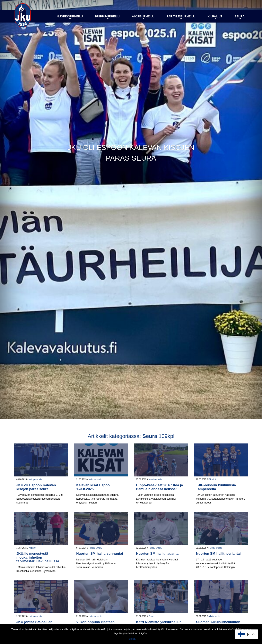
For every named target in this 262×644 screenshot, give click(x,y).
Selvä (132, 639)
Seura (240, 17)
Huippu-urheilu (107, 17)
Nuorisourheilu (70, 17)
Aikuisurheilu (143, 17)
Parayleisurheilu (181, 17)
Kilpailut (215, 17)
